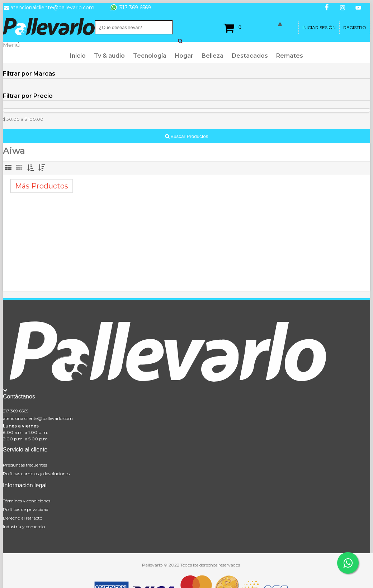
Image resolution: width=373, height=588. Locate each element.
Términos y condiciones (27, 501)
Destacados (250, 56)
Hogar (184, 56)
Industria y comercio (24, 527)
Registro (355, 27)
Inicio (78, 56)
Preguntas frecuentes (25, 465)
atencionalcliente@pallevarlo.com (38, 418)
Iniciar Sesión (319, 27)
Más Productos (42, 186)
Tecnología (150, 56)
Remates (290, 56)
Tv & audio (109, 56)
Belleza (213, 56)
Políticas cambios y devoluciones (36, 474)
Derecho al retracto (23, 518)
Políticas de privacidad (26, 509)
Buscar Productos (187, 136)
